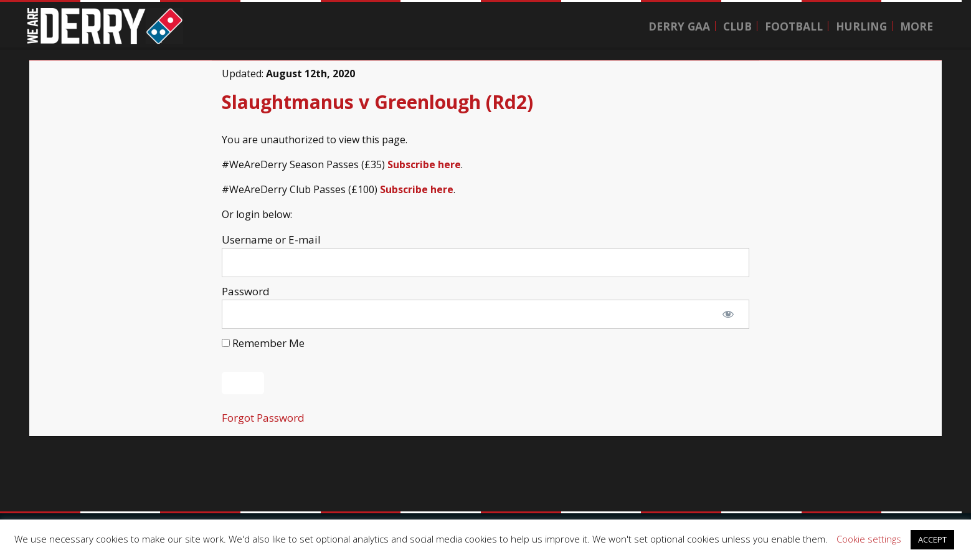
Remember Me (263, 343)
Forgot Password (263, 418)
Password (246, 291)
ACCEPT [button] (932, 539)
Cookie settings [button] (869, 539)
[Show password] (728, 315)
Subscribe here (424, 164)
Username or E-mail (271, 240)
